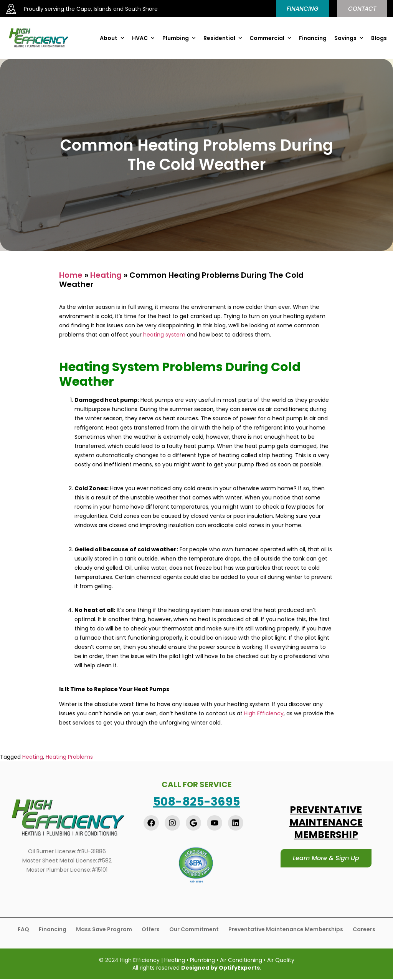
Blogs (379, 38)
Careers (364, 930)
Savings (349, 38)
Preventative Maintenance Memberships (286, 930)
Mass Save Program (104, 930)
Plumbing (179, 38)
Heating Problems (69, 757)
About (112, 38)
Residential (223, 38)
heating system (164, 335)
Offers (151, 930)
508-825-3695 (196, 802)
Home (71, 275)
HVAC (143, 38)
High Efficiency (264, 714)
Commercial (270, 38)
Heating (106, 275)
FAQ (23, 930)
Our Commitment (194, 930)
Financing (313, 38)
